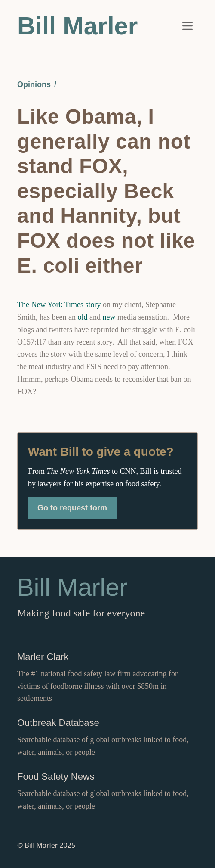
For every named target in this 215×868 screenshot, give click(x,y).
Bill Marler (77, 26)
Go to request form (72, 508)
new (109, 317)
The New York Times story (59, 305)
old (82, 317)
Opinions (34, 84)
